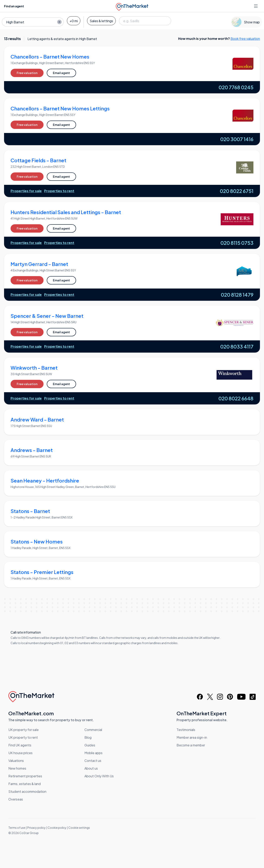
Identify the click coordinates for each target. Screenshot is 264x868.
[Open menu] (256, 6)
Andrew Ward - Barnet (37, 419)
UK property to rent (23, 737)
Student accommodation (27, 791)
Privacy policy (37, 828)
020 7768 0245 (236, 87)
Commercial (93, 730)
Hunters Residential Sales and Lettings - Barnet (66, 212)
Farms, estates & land (25, 784)
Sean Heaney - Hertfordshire (45, 480)
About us (91, 768)
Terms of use (17, 828)
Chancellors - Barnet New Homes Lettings (60, 108)
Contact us (93, 761)
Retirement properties (25, 776)
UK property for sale (23, 730)
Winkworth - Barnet (34, 368)
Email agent (61, 73)
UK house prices (20, 753)
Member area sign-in (192, 737)
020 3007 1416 (237, 139)
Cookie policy (57, 828)
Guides (90, 745)
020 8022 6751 (237, 191)
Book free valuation (245, 39)
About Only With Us (99, 776)
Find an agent (14, 6)
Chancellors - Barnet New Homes (50, 57)
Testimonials (186, 730)
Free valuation (27, 73)
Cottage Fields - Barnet (38, 160)
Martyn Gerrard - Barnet (39, 264)
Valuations (16, 761)
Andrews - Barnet (32, 450)
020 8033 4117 (237, 346)
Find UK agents (20, 745)
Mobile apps (93, 753)
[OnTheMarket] (132, 6)
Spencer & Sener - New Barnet (47, 316)
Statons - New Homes (37, 541)
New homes (17, 768)
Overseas (16, 799)
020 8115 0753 (237, 243)
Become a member (191, 745)
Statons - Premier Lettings (42, 572)
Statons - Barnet (30, 511)
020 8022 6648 (236, 398)
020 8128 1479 (237, 295)
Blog (88, 737)
